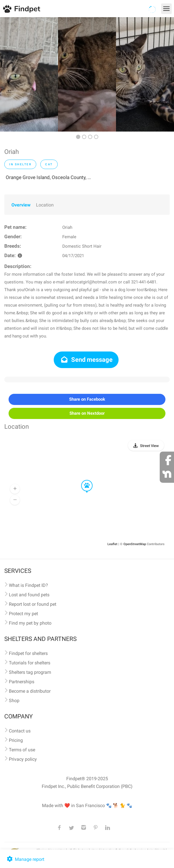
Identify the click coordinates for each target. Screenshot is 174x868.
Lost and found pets (29, 595)
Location (45, 205)
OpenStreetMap (135, 544)
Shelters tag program (30, 672)
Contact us (20, 731)
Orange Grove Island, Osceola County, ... (48, 177)
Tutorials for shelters (30, 663)
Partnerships (22, 682)
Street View (149, 446)
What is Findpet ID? (28, 585)
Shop (14, 701)
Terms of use (22, 750)
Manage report (25, 859)
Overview (21, 205)
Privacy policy (23, 759)
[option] (29, 74)
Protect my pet (23, 614)
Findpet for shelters (28, 653)
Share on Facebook (87, 399)
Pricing (16, 740)
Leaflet (112, 544)
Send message (86, 360)
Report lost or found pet (33, 604)
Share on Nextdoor (87, 413)
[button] (83, 480)
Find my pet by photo (30, 623)
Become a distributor (30, 691)
